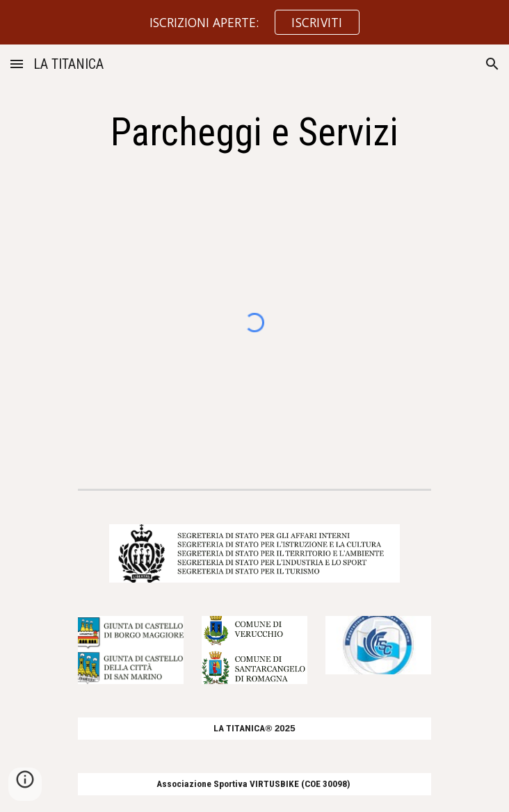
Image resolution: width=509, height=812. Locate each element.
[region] (255, 22)
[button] (17, 64)
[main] (254, 132)
